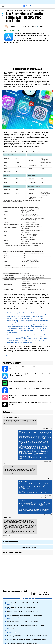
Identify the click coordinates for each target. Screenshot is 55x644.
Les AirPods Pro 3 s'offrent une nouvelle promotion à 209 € (23, 621)
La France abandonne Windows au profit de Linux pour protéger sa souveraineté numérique (25, 616)
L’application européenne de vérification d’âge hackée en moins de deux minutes (26, 626)
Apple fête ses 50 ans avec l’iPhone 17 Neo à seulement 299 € (24, 603)
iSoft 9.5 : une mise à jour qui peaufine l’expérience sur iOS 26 (24, 611)
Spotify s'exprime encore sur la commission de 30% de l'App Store (27, 381)
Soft (29, 6)
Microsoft (16, 31)
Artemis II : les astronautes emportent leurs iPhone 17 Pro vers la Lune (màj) (27, 635)
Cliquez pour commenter (27, 547)
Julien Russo (12, 26)
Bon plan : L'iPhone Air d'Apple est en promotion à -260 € (22, 607)
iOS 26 (19, 2)
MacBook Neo (8, 2)
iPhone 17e (14, 2)
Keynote (2, 2)
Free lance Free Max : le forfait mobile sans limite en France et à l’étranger (27, 640)
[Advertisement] (27, 56)
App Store (8, 31)
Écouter (41, 26)
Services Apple (10, 10)
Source (6, 356)
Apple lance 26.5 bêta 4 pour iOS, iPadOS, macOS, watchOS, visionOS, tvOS (28, 631)
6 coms (34, 26)
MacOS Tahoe (25, 2)
